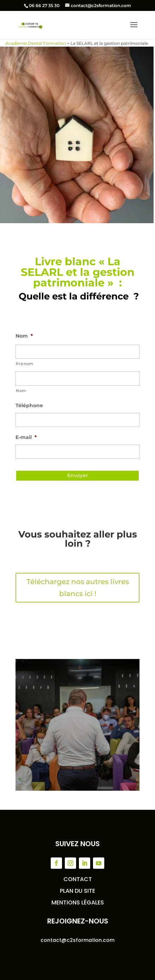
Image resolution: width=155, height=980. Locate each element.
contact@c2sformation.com (77, 940)
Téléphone (29, 405)
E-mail (26, 437)
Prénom (25, 364)
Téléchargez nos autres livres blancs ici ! (78, 588)
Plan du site (77, 891)
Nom (24, 336)
